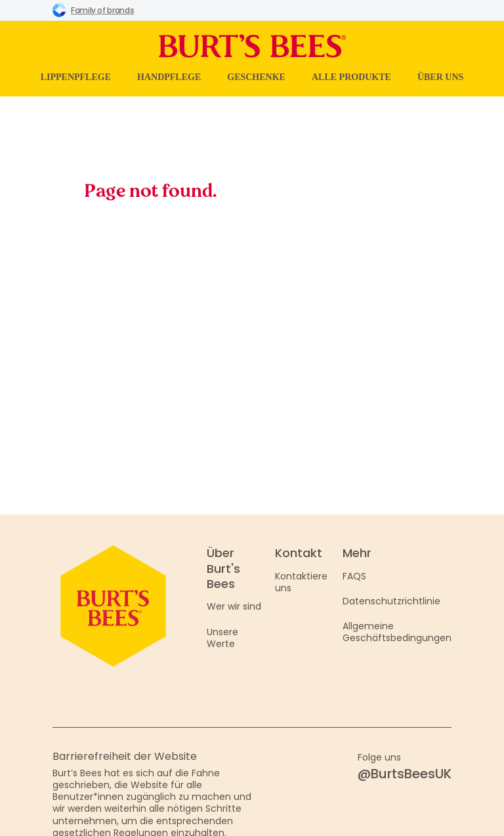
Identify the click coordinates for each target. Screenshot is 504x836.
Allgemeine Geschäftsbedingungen (397, 632)
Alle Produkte (351, 77)
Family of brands (93, 10)
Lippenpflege (76, 77)
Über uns (440, 77)
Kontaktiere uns (301, 582)
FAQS (354, 576)
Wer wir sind (234, 606)
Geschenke (256, 77)
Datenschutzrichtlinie (391, 601)
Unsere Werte (222, 638)
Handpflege (169, 77)
